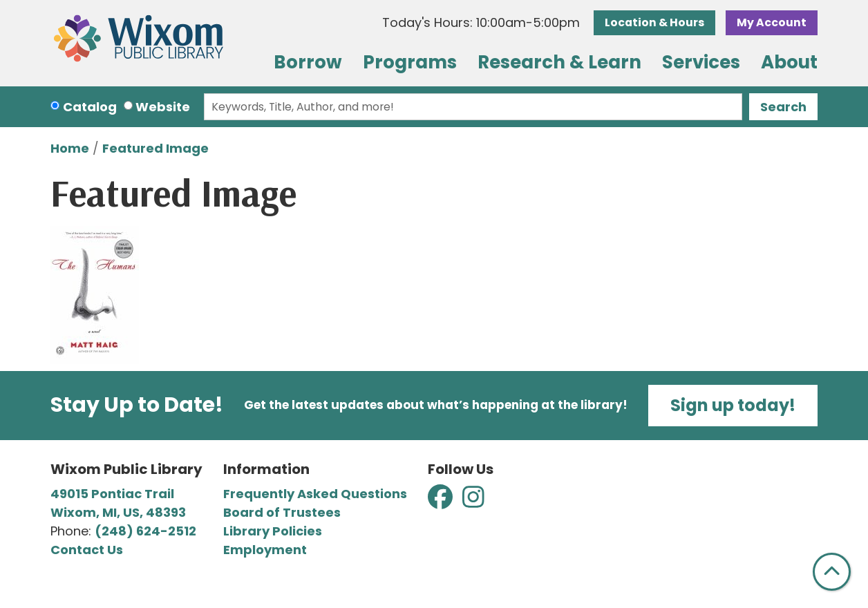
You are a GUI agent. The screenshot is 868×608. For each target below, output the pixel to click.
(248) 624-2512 (145, 531)
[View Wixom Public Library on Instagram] (473, 501)
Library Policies (273, 531)
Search (783, 107)
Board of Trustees (282, 512)
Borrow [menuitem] (308, 62)
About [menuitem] (789, 62)
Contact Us (87, 550)
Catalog (90, 107)
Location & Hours (654, 22)
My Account (772, 22)
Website (163, 107)
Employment (265, 550)
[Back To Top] (832, 572)
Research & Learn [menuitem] (559, 62)
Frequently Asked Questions (315, 494)
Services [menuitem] (701, 62)
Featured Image (155, 148)
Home (70, 148)
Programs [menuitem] (410, 62)
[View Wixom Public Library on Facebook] (442, 501)
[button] (481, 22)
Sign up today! (733, 405)
